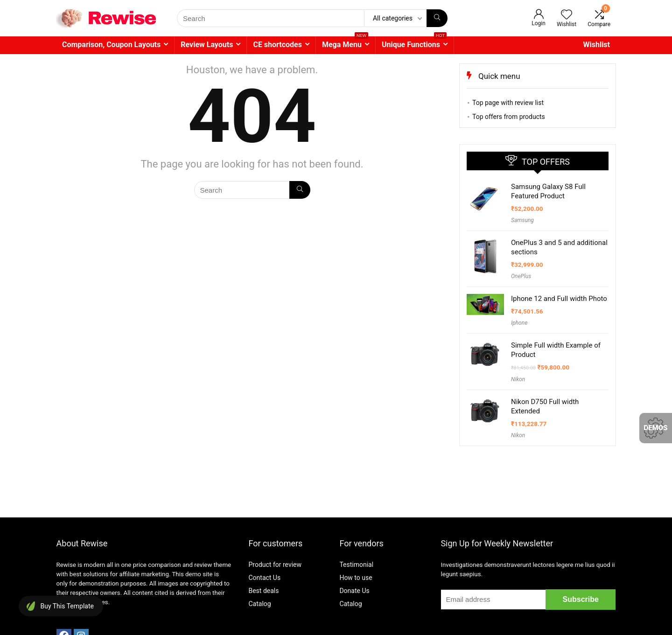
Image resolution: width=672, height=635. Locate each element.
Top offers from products (509, 117)
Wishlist (596, 45)
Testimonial (356, 565)
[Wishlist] (567, 15)
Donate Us (354, 591)
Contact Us (264, 578)
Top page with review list (508, 103)
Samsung (522, 220)
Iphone (519, 323)
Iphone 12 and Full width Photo (559, 299)
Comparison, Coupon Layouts (111, 45)
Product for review (275, 565)
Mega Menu (345, 43)
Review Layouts (207, 45)
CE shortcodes (277, 45)
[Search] (437, 18)
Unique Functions (414, 43)
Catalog (259, 604)
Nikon (518, 379)
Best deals (263, 591)
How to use (356, 578)
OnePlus (521, 276)
